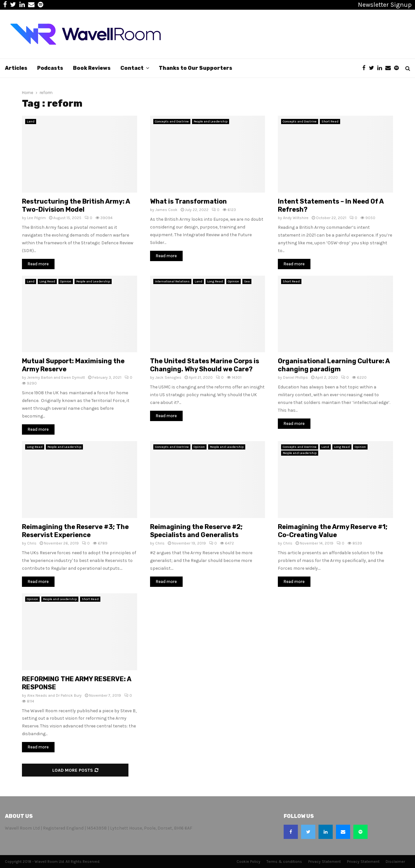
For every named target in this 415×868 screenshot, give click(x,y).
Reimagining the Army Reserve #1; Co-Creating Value (333, 531)
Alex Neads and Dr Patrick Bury (54, 695)
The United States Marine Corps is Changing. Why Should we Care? (205, 365)
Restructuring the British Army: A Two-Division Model (76, 205)
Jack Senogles (168, 377)
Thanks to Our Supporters (196, 68)
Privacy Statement (324, 862)
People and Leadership (211, 122)
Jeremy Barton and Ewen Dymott (56, 377)
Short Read (330, 122)
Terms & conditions (284, 862)
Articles (16, 68)
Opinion (66, 281)
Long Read (47, 281)
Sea (247, 281)
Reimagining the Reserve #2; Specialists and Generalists (196, 531)
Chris (32, 543)
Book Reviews (92, 68)
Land (31, 122)
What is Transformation (188, 201)
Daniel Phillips (295, 377)
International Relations (172, 281)
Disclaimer (395, 862)
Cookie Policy (248, 862)
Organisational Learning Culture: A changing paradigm (334, 365)
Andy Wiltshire (296, 218)
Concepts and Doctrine (172, 122)
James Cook (166, 210)
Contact (132, 68)
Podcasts (50, 68)
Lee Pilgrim (36, 218)
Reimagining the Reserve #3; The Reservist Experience (75, 531)
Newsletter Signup (385, 5)
